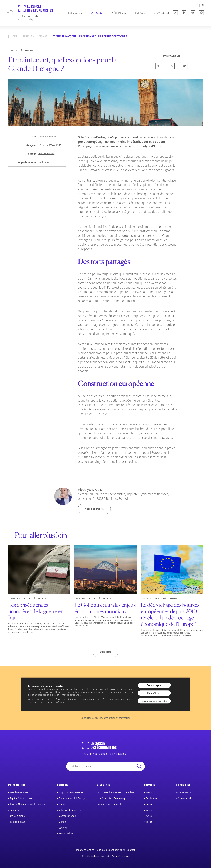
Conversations (185, 792)
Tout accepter (154, 685)
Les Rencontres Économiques (113, 798)
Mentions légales (85, 850)
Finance (63, 804)
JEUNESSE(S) (162, 13)
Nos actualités (66, 833)
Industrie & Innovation (70, 810)
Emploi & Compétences (71, 792)
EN (202, 5)
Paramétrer (153, 693)
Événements (118, 13)
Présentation (74, 13)
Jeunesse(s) (16, 810)
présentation (17, 785)
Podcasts (151, 804)
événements (103, 785)
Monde (43, 36)
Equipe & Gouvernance (22, 798)
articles (62, 785)
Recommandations (187, 798)
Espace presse (17, 822)
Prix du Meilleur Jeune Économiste (28, 804)
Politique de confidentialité (110, 850)
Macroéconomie (67, 816)
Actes (149, 816)
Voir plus (106, 652)
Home (14, 36)
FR (197, 5)
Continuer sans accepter (154, 701)
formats (150, 785)
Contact (131, 850)
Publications (153, 798)
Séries (149, 822)
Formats (140, 13)
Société (63, 828)
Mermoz (150, 792)
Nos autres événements (110, 804)
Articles (97, 13)
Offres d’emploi (18, 816)
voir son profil (94, 509)
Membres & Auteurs (20, 792)
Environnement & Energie (72, 798)
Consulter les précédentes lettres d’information (106, 718)
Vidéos (149, 810)
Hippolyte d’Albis (46, 154)
